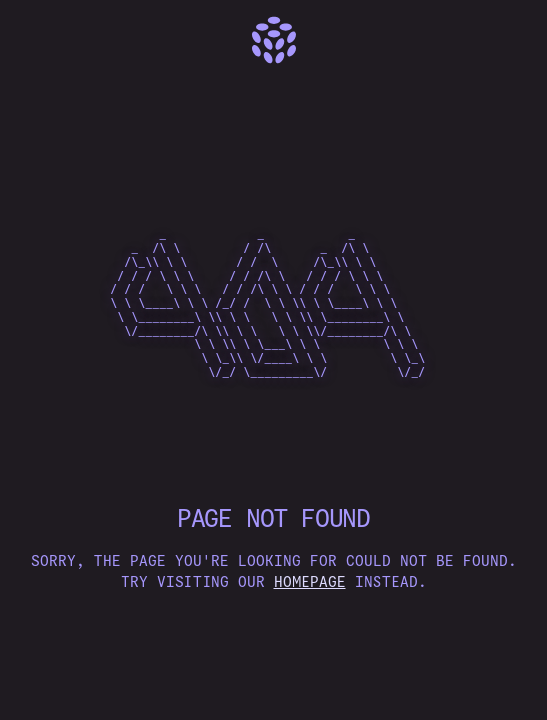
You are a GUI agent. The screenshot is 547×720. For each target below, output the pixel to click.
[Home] (274, 40)
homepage (310, 582)
